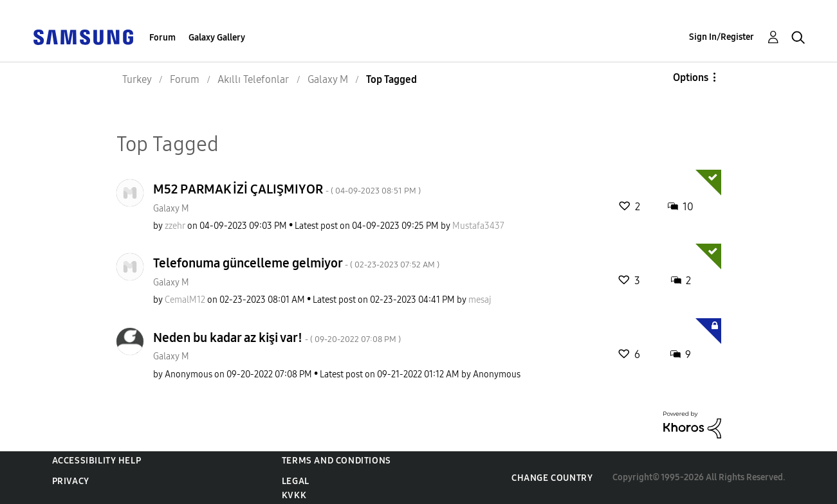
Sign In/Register (722, 37)
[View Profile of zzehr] (175, 226)
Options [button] (691, 77)
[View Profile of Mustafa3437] (478, 226)
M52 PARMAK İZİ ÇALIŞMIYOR (287, 189)
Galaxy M (171, 209)
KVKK (294, 495)
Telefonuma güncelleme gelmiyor (296, 263)
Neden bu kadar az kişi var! (277, 337)
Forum (162, 38)
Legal (296, 481)
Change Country (552, 478)
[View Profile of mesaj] (480, 300)
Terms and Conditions (336, 461)
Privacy (71, 481)
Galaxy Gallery (217, 38)
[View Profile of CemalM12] (185, 300)
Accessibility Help (97, 461)
